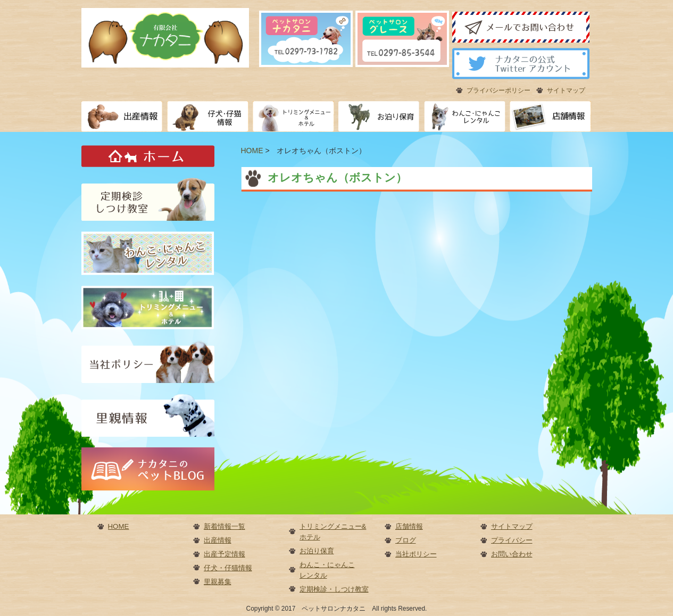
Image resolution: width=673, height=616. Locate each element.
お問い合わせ (512, 554)
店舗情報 (409, 526)
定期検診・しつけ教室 (334, 589)
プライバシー (512, 540)
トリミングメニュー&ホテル (333, 532)
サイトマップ (566, 90)
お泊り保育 (317, 551)
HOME (119, 526)
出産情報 (218, 540)
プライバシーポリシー (498, 90)
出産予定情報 (225, 554)
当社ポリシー (416, 554)
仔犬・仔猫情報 (228, 568)
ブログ (406, 540)
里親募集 (218, 582)
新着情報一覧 (225, 526)
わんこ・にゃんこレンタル (327, 570)
